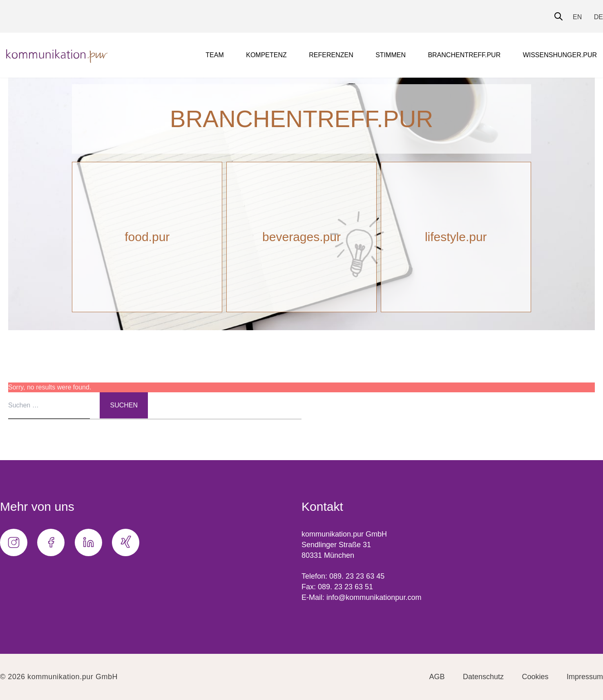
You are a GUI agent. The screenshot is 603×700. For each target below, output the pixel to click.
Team (214, 55)
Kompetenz (266, 55)
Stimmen (391, 55)
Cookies (535, 677)
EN (577, 17)
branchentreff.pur (464, 55)
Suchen (124, 405)
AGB (437, 677)
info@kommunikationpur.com (374, 597)
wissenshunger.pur (560, 55)
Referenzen (331, 55)
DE (599, 17)
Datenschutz (483, 677)
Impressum (585, 677)
